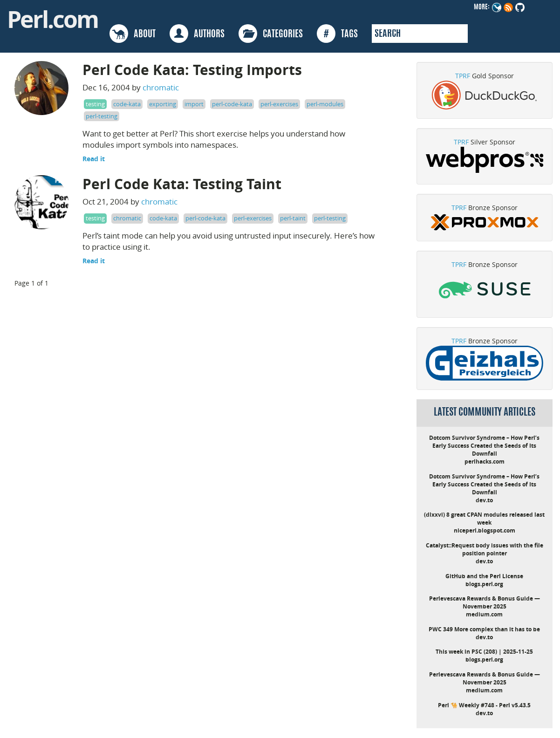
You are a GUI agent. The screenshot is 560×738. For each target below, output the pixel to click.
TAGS (337, 34)
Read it (94, 159)
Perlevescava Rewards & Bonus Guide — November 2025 (485, 602)
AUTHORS (197, 34)
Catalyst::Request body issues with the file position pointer (485, 549)
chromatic (161, 87)
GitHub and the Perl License (484, 576)
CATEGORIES (271, 34)
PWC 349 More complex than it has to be (484, 629)
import (194, 104)
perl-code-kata (232, 104)
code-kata (127, 104)
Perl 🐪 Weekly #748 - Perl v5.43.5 (484, 705)
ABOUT (133, 34)
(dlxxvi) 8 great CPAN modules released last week (484, 519)
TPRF (463, 76)
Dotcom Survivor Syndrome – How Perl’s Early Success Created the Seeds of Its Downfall (484, 446)
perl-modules (325, 104)
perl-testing (102, 116)
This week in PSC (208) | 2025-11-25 (484, 652)
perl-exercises (279, 104)
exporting (163, 104)
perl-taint (293, 218)
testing (95, 104)
